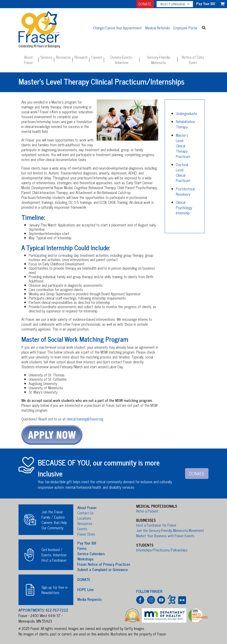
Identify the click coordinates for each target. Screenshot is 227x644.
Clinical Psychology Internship (184, 207)
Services (46, 57)
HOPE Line (86, 589)
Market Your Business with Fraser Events (165, 536)
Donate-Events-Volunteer (122, 60)
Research (81, 57)
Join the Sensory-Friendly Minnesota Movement (170, 530)
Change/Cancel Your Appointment (117, 28)
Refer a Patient (147, 511)
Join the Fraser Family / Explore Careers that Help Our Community (54, 520)
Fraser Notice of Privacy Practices (104, 564)
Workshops (85, 559)
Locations (84, 518)
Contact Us (86, 513)
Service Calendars (91, 554)
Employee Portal (185, 28)
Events (82, 529)
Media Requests (89, 599)
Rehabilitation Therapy (185, 124)
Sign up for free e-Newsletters (55, 590)
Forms (82, 548)
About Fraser (28, 60)
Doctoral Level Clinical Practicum (183, 172)
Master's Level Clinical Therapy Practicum (183, 146)
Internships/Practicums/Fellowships (162, 550)
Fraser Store (86, 534)
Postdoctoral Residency (185, 191)
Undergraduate (186, 113)
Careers (97, 57)
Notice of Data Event (193, 60)
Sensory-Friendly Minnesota (158, 60)
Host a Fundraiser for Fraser (156, 525)
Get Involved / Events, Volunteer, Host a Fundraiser (54, 555)
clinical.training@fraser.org (85, 419)
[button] (204, 28)
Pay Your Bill (87, 543)
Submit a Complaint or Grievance (103, 569)
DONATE (145, 4)
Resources (63, 57)
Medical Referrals (158, 28)
